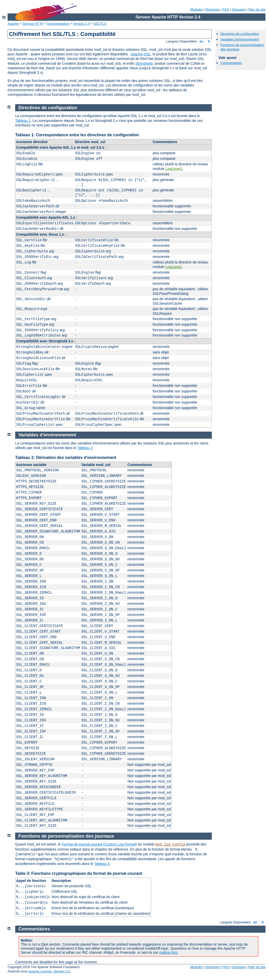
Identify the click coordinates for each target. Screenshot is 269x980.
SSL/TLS (100, 24)
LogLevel (174, 169)
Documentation (58, 24)
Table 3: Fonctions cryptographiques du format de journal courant (79, 873)
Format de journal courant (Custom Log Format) (99, 844)
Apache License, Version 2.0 (49, 971)
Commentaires (231, 63)
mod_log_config (170, 844)
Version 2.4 (81, 24)
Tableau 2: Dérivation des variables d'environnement (66, 458)
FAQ (226, 9)
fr (209, 41)
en (201, 41)
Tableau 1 (23, 121)
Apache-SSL (141, 54)
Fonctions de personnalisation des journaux (66, 836)
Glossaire (239, 9)
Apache (13, 24)
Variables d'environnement (240, 39)
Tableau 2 (85, 448)
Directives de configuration (240, 34)
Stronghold (144, 63)
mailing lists (168, 952)
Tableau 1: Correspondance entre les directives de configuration (77, 135)
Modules (196, 9)
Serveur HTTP (33, 24)
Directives (212, 9)
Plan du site (257, 9)
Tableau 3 (102, 864)
